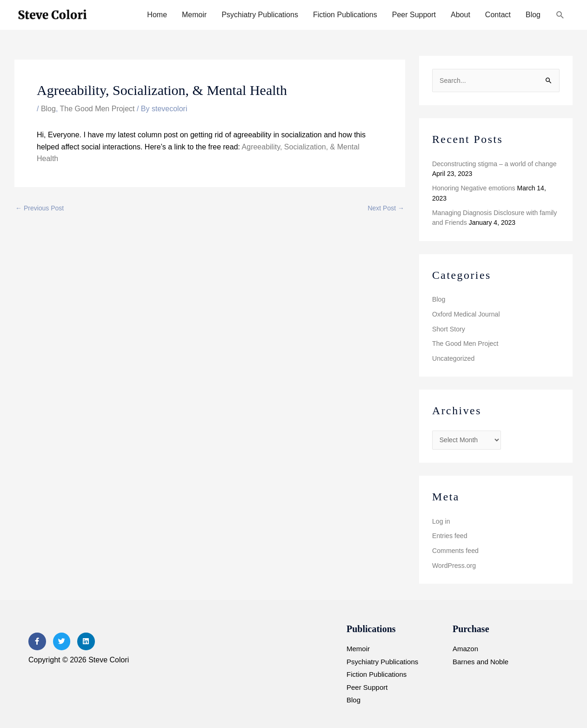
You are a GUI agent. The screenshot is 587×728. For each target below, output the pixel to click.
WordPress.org (454, 564)
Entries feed (450, 534)
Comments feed (455, 549)
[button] (560, 15)
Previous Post (40, 208)
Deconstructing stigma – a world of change (494, 163)
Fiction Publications (345, 15)
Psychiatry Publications (260, 15)
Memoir (194, 15)
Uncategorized (453, 357)
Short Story (448, 328)
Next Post (386, 208)
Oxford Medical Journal (466, 313)
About (460, 15)
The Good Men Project (97, 109)
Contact (498, 15)
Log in (441, 520)
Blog (533, 15)
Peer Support (414, 15)
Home (157, 15)
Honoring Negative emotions (473, 188)
